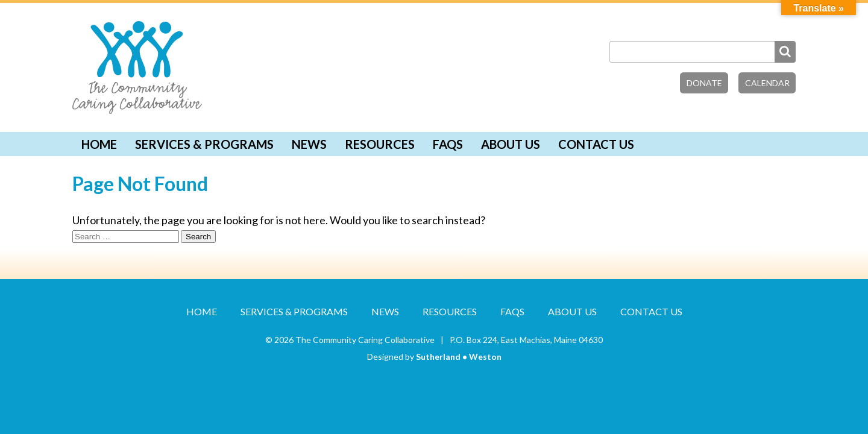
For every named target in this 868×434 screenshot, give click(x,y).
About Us (511, 144)
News (309, 144)
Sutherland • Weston (459, 357)
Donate (704, 83)
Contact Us (596, 144)
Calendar (767, 83)
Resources (380, 144)
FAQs (448, 144)
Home (99, 144)
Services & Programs (204, 144)
